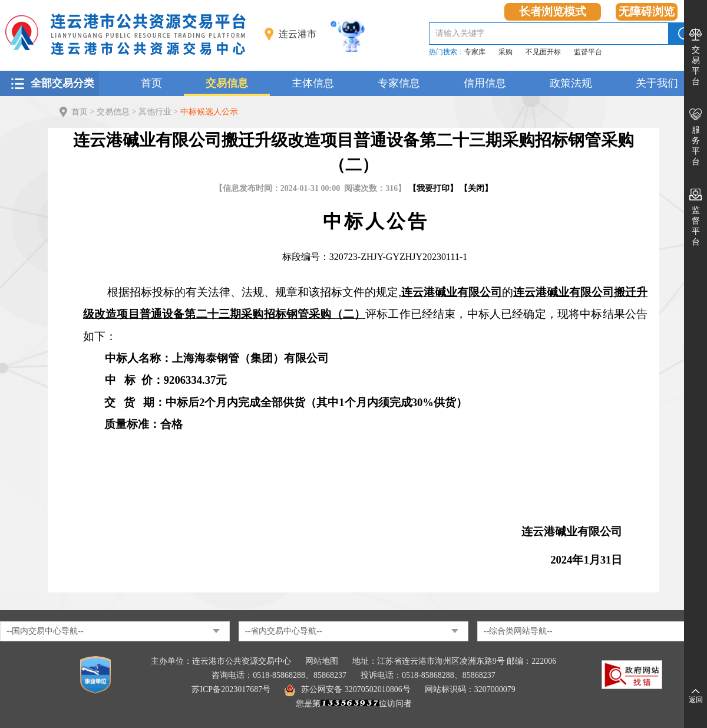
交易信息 (227, 83)
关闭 (476, 188)
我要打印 (433, 188)
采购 (506, 52)
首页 (151, 83)
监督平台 (588, 52)
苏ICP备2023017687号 (231, 689)
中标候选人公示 (209, 112)
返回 (696, 700)
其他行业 (155, 112)
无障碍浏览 (647, 11)
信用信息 (485, 83)
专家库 (475, 52)
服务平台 (696, 146)
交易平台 (696, 66)
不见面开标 (543, 52)
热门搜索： (447, 52)
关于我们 (657, 83)
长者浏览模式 (553, 11)
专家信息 (399, 83)
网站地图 (322, 661)
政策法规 (571, 83)
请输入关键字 (460, 33)
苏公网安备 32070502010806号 (348, 689)
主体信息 (313, 83)
